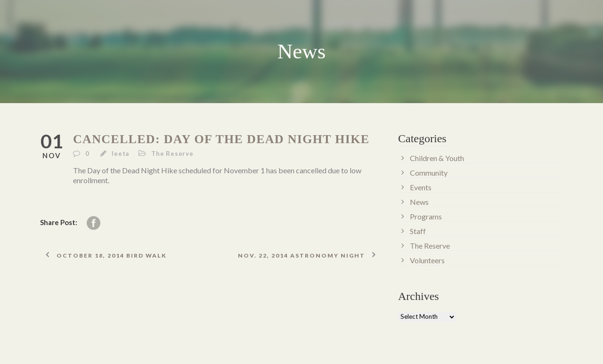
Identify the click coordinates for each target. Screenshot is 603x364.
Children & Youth (437, 158)
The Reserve (172, 154)
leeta (120, 154)
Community (429, 173)
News (419, 202)
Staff (418, 231)
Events (421, 187)
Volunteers (427, 260)
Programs (426, 216)
